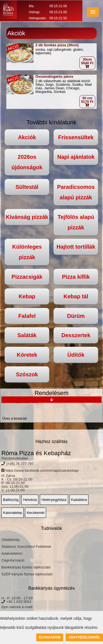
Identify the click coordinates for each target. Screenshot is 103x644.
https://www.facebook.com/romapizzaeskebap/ (40, 470)
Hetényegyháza (54, 500)
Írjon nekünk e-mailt (17, 607)
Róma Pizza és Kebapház (36, 453)
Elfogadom (50, 637)
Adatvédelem (12, 553)
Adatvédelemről (84, 637)
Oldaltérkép (10, 540)
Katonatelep (12, 513)
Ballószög (11, 500)
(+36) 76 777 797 (20, 464)
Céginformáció (13, 560)
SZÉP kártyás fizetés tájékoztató (27, 574)
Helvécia (30, 500)
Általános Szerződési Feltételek (26, 547)
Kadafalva (79, 500)
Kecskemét (35, 513)
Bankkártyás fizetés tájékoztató (26, 567)
